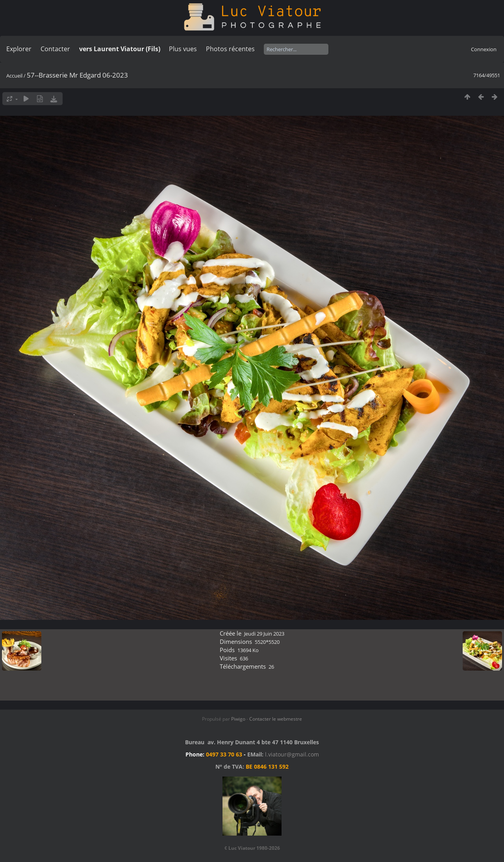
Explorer (19, 49)
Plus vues (183, 49)
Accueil (14, 76)
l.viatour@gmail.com (292, 754)
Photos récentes (230, 49)
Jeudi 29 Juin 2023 (264, 634)
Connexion (484, 49)
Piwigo (238, 719)
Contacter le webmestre (276, 719)
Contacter (55, 49)
